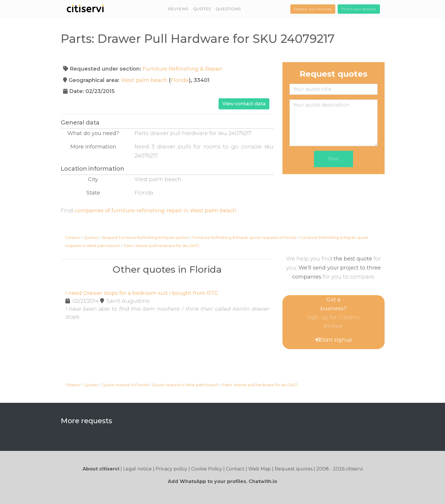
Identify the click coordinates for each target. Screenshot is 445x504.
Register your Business (313, 9)
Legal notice (137, 469)
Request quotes (294, 469)
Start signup (336, 340)
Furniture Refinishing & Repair (183, 69)
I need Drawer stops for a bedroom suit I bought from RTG (142, 293)
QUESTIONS (228, 9)
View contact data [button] (244, 104)
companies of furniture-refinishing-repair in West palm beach (155, 211)
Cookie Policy (207, 469)
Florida (180, 80)
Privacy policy (171, 469)
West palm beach (144, 80)
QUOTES (202, 9)
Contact (235, 469)
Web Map (260, 469)
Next (334, 159)
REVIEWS (178, 9)
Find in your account (359, 9)
